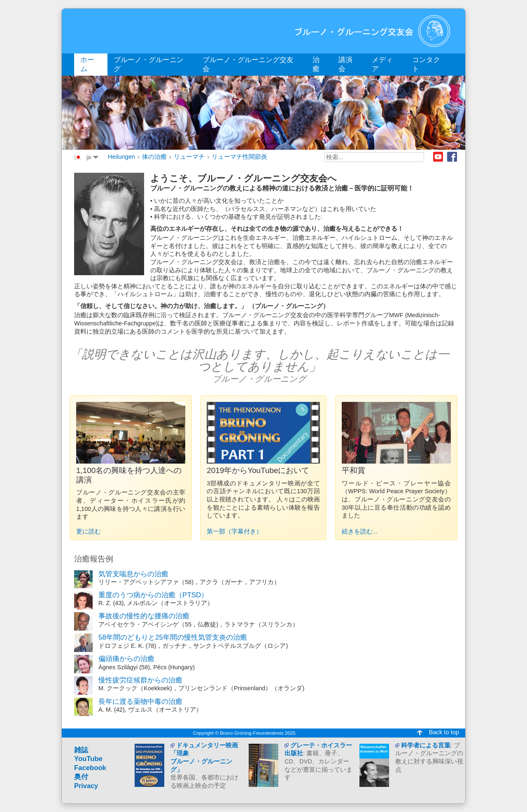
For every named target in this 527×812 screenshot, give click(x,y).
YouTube (88, 759)
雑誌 (81, 750)
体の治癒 (154, 157)
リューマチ (189, 157)
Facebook (452, 157)
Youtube (438, 157)
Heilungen (121, 157)
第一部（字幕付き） (234, 531)
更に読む (89, 531)
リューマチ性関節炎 (239, 157)
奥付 (81, 777)
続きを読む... (360, 531)
